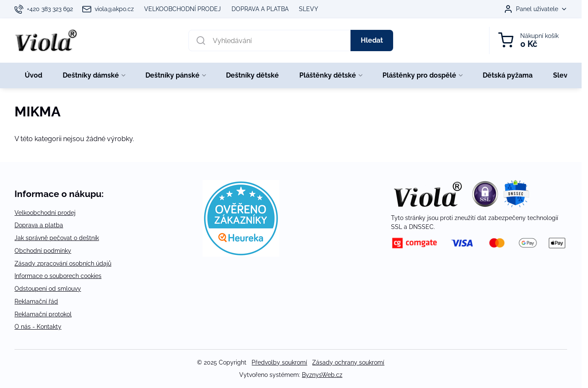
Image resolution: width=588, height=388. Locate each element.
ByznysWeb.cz (322, 375)
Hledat (372, 40)
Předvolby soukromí (279, 362)
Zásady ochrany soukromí (348, 362)
